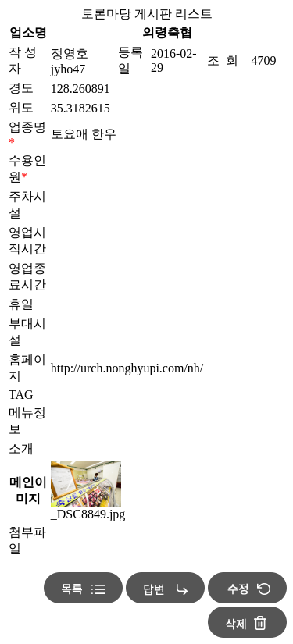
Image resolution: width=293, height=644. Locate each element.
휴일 (21, 304)
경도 (21, 88)
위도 (21, 107)
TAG (21, 395)
